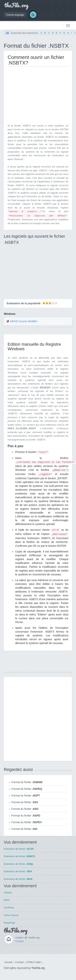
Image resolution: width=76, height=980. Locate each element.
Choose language (15, 15)
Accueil (8, 962)
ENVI (7, 900)
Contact (19, 941)
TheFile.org (38, 968)
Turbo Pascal (11, 915)
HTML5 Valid (34, 962)
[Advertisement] (40, 96)
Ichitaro (8, 893)
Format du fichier (27, 782)
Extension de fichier (19, 849)
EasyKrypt (9, 923)
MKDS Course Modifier (24, 321)
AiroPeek (9, 908)
